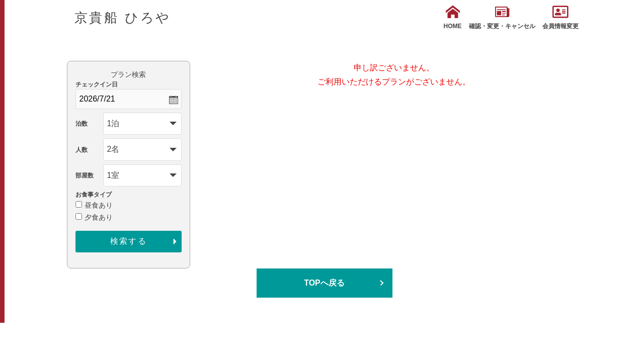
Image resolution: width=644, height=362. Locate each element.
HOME (453, 17)
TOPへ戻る (324, 283)
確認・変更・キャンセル (502, 17)
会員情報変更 (560, 17)
